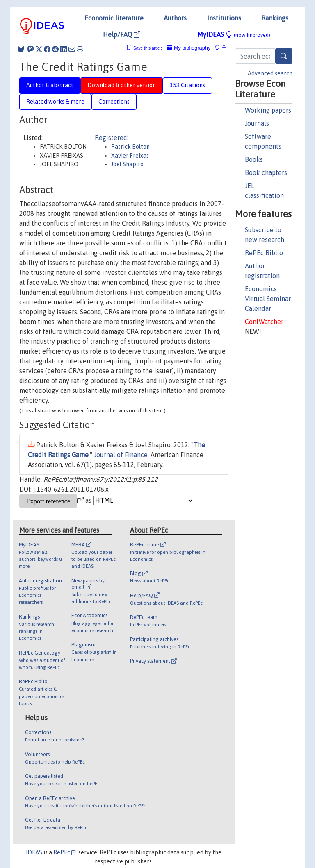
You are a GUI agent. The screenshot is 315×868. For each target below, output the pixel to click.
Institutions (224, 18)
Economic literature (114, 18)
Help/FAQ (122, 34)
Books (254, 159)
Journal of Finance (121, 455)
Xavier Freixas (130, 156)
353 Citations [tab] (187, 85)
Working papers (268, 110)
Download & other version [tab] (122, 85)
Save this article (148, 48)
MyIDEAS (234, 34)
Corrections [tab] (114, 102)
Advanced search (270, 73)
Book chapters (266, 172)
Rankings (275, 18)
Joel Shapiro (127, 164)
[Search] (284, 56)
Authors (175, 18)
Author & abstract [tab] (50, 85)
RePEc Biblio (264, 253)
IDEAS (34, 852)
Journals (257, 123)
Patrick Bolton (130, 147)
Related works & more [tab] (55, 102)
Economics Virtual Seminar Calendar (268, 299)
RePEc (65, 852)
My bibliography (189, 48)
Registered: (112, 138)
